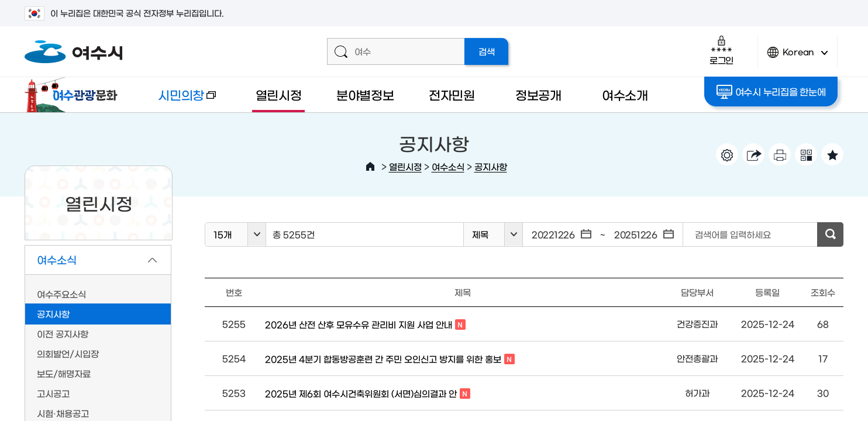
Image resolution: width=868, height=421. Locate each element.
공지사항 (491, 166)
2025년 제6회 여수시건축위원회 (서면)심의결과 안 (368, 394)
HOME (370, 167)
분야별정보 (365, 94)
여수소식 (448, 166)
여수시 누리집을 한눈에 (771, 92)
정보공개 (538, 94)
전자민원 (452, 94)
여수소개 (625, 94)
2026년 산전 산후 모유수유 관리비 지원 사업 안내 (365, 325)
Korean (798, 57)
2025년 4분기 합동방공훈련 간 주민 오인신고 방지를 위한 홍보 (390, 360)
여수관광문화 (74, 95)
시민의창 (177, 100)
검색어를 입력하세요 (733, 234)
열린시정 (279, 94)
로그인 (721, 50)
